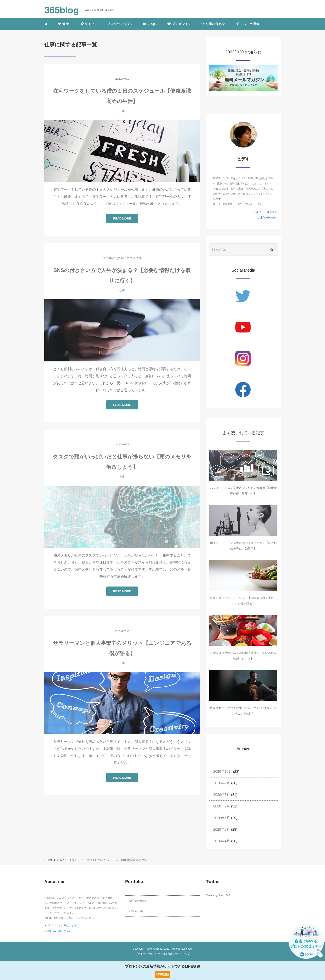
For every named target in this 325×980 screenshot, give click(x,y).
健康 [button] (64, 24)
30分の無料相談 (137, 901)
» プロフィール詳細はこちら (60, 925)
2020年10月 (223, 772)
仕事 (122, 111)
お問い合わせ (213, 24)
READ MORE (122, 218)
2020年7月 (222, 806)
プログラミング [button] (120, 24)
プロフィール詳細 (265, 212)
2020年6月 (222, 818)
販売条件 (167, 954)
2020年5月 (222, 829)
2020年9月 (222, 783)
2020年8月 (222, 795)
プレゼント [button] (179, 24)
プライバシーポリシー (148, 954)
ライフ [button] (89, 24)
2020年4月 (222, 841)
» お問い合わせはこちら (58, 931)
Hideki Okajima (154, 949)
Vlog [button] (150, 24)
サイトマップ (182, 954)
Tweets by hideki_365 (218, 895)
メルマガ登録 (248, 24)
